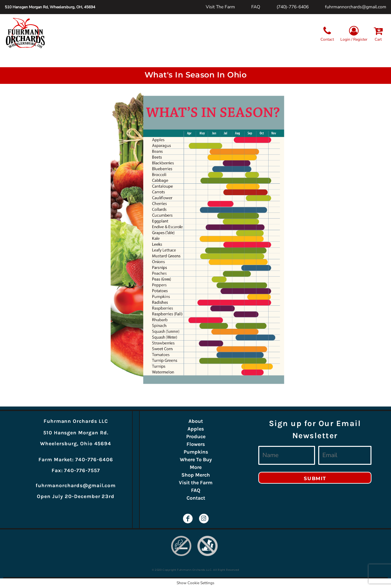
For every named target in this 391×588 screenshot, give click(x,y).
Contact (196, 498)
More (196, 467)
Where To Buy (196, 459)
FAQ (256, 7)
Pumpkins (196, 452)
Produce (196, 436)
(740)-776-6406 (293, 7)
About (196, 421)
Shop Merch (196, 475)
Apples (196, 429)
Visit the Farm (196, 483)
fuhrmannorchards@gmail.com (356, 7)
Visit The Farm (220, 7)
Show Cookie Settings (195, 583)
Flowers (196, 444)
